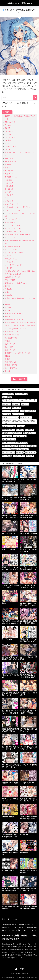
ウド (7, 198)
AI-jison (8, 125)
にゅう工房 (9, 183)
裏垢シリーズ (10, 350)
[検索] (35, 98)
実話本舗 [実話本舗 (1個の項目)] (15, 449)
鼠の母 (7, 371)
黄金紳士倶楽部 (11, 365)
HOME (19, 969)
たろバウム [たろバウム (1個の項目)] (17, 433)
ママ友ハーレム (11, 259)
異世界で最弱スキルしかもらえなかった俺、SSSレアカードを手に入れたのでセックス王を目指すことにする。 (20, 326)
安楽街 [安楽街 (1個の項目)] (6, 449)
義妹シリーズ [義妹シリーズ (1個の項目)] (31, 452)
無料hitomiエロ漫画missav (20, 3)
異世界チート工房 (12, 332)
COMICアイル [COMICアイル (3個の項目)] (8, 394)
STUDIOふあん (11, 146)
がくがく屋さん (11, 162)
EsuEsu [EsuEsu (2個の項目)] (16, 404)
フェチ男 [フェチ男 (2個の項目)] (7, 414)
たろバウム (9, 174)
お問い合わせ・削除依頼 (19, 974)
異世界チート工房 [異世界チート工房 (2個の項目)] (9, 426)
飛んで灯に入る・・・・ (14, 362)
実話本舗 (8, 295)
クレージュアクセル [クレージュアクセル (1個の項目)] (10, 446)
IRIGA (7, 143)
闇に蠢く (8, 356)
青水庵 (7, 359)
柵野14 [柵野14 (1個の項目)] (25, 449)
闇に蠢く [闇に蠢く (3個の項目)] (7, 404)
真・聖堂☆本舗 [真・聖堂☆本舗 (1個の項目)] (9, 452)
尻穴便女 (8, 307)
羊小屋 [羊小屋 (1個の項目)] (20, 452)
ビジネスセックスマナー (14, 253)
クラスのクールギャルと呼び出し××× (19, 207)
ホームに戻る (19, 379)
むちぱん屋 (9, 189)
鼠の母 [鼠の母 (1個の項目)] (30, 456)
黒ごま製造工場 (11, 368)
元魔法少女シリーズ (12, 277)
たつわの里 (9, 171)
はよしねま (9, 186)
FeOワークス (10, 137)
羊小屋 (7, 341)
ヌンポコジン (10, 238)
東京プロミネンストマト (14, 313)
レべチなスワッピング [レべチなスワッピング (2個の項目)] (11, 418)
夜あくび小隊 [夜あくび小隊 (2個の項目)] (26, 418)
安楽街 (7, 292)
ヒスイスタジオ (11, 250)
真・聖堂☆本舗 (11, 338)
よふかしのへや (11, 195)
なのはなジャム (11, 177)
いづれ (7, 149)
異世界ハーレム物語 (12, 335)
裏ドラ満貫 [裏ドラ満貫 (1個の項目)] (7, 456)
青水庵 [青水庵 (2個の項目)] (22, 426)
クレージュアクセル (12, 210)
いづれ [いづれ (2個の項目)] (25, 404)
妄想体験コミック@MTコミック (17, 283)
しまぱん (8, 165)
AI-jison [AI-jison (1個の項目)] (20, 430)
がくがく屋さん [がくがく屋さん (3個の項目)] (22, 394)
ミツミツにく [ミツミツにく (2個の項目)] (18, 414)
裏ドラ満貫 (9, 347)
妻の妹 (7, 286)
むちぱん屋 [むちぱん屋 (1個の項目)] (7, 436)
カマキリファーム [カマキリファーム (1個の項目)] (9, 439)
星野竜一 (8, 310)
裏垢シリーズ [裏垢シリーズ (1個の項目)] (19, 456)
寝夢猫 (7, 304)
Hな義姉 (8, 140)
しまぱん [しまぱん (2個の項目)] (7, 408)
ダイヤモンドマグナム (13, 231)
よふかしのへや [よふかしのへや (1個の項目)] (20, 436)
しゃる (7, 168)
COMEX (8, 128)
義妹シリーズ (10, 344)
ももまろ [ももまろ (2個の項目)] (17, 408)
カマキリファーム (12, 204)
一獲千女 (8, 268)
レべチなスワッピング (13, 265)
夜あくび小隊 (10, 280)
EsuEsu (8, 134)
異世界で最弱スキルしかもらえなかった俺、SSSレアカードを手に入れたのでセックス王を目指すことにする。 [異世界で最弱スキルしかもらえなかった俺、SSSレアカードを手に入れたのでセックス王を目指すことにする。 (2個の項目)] (19, 422)
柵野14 (8, 317)
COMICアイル (10, 131)
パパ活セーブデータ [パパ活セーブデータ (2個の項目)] (28, 411)
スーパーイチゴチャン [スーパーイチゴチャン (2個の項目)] (11, 411)
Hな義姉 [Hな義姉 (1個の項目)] (6, 433)
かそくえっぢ (10, 159)
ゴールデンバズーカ (12, 219)
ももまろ (8, 192)
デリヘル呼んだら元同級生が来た (17, 235)
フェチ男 (8, 256)
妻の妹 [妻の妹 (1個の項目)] (23, 446)
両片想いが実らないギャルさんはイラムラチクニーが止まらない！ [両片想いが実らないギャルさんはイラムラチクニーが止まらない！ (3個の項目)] (19, 401)
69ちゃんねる (10, 122)
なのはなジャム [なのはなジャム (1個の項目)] (30, 433)
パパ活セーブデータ (12, 247)
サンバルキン (10, 222)
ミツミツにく (10, 262)
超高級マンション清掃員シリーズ (17, 353)
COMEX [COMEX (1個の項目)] (30, 430)
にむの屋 (8, 180)
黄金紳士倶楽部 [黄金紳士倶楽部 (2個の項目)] (9, 430)
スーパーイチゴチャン (13, 225)
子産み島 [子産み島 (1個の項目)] (32, 446)
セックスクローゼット (13, 228)
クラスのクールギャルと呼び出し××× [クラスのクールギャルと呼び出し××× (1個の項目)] (15, 443)
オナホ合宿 (9, 201)
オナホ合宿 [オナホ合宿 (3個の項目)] (7, 397)
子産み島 (8, 289)
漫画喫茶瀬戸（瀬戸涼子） (15, 320)
